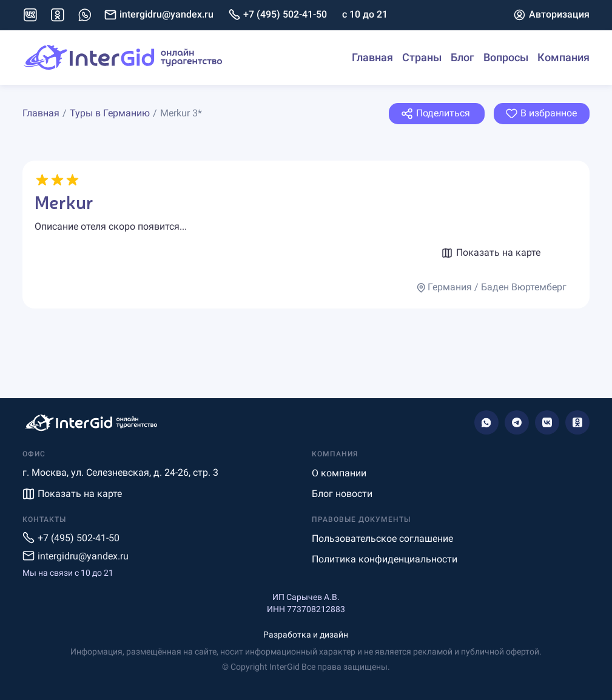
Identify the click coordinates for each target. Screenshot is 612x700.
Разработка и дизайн (306, 635)
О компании (339, 473)
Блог (462, 57)
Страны (422, 57)
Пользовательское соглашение (382, 538)
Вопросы (506, 57)
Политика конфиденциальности (385, 559)
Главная (372, 57)
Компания (563, 57)
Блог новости (342, 494)
